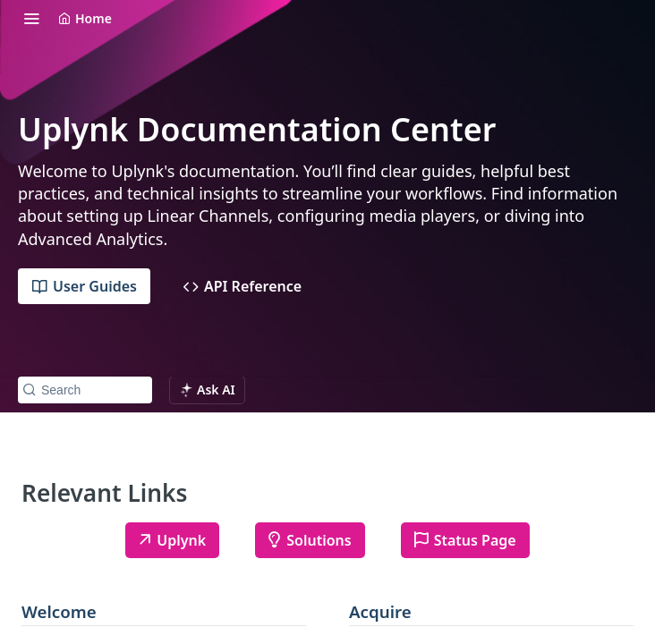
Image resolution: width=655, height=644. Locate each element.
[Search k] (85, 390)
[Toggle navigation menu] (31, 18)
